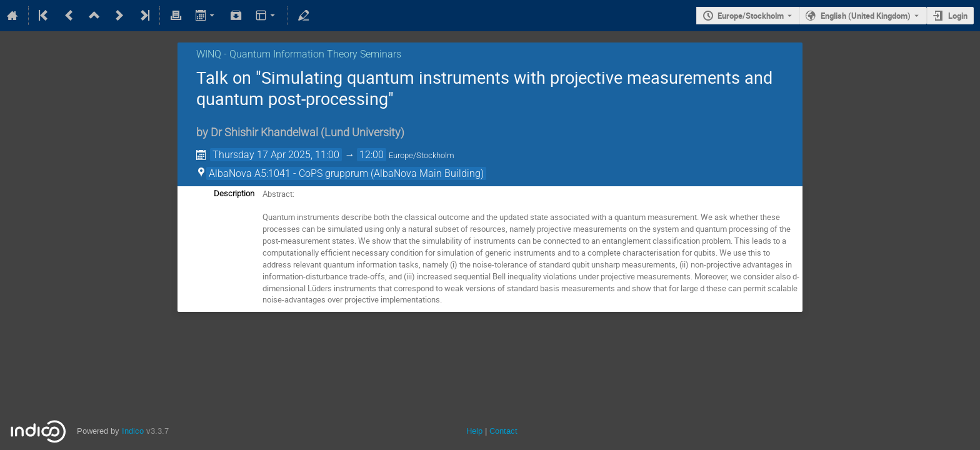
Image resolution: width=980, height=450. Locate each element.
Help (474, 431)
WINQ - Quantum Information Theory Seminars (299, 54)
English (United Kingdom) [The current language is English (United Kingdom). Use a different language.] (866, 16)
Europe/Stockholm (751, 16)
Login (958, 16)
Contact (503, 431)
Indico (133, 431)
